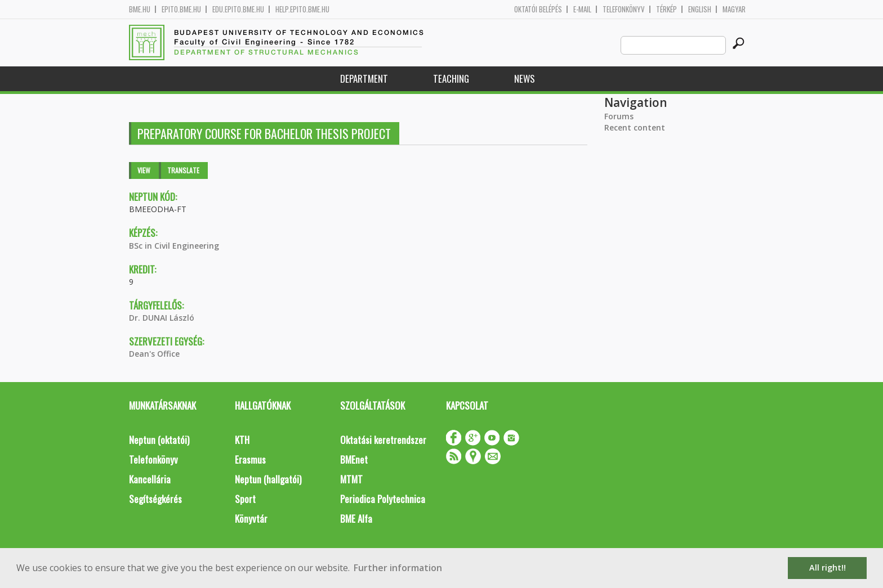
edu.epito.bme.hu (238, 9)
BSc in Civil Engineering (174, 246)
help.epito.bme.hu (302, 9)
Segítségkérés (155, 499)
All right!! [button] (828, 567)
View (144, 170)
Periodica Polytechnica (383, 499)
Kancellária (150, 479)
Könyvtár (251, 519)
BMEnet (354, 459)
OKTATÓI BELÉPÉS (538, 9)
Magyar (734, 9)
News (525, 78)
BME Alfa (356, 519)
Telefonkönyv (624, 9)
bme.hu (140, 9)
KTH (242, 440)
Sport (245, 499)
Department (364, 78)
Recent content (635, 127)
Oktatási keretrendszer (383, 440)
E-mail (582, 9)
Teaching (451, 78)
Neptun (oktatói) (159, 440)
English (700, 9)
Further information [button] (398, 568)
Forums (619, 116)
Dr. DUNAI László (162, 318)
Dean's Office (154, 354)
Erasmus (250, 459)
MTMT (351, 479)
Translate (183, 170)
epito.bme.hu (181, 9)
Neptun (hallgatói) (268, 479)
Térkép (666, 9)
